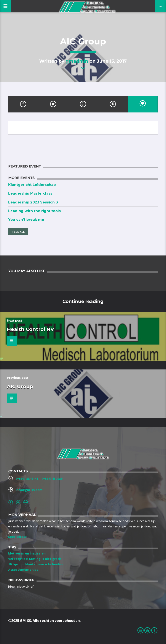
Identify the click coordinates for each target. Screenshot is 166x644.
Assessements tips (23, 570)
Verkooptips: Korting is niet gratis (35, 559)
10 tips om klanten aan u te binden (35, 564)
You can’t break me (26, 220)
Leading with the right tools (34, 211)
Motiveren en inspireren (27, 553)
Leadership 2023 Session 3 (33, 202)
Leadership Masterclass (30, 193)
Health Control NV (30, 329)
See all (18, 232)
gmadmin (77, 61)
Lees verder (17, 537)
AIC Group (20, 386)
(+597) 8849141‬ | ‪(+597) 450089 (39, 479)
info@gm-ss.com (29, 490)
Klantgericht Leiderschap (32, 185)
